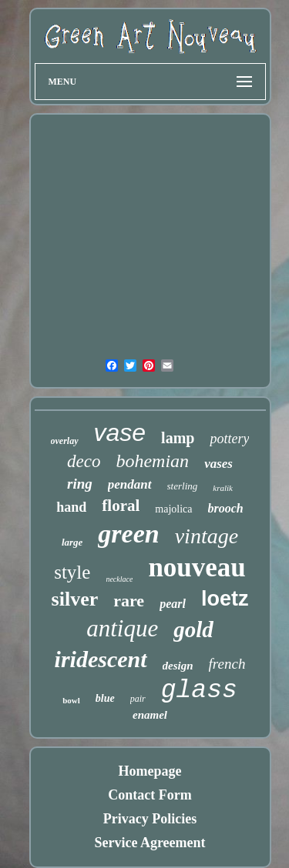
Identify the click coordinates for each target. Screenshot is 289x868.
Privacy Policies (150, 819)
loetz (225, 599)
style (72, 572)
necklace (119, 579)
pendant (130, 484)
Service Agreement (150, 843)
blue (105, 698)
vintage (207, 536)
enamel (150, 715)
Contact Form (150, 795)
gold (193, 629)
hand (71, 507)
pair (138, 699)
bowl (71, 700)
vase (120, 432)
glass (199, 691)
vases (218, 464)
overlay (65, 441)
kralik (223, 488)
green (128, 534)
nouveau (197, 568)
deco (84, 461)
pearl (173, 604)
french (227, 664)
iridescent (101, 659)
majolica (173, 509)
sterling (183, 486)
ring (80, 484)
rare (129, 601)
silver (75, 599)
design (178, 666)
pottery (229, 439)
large (72, 542)
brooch (226, 508)
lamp (178, 438)
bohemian (152, 461)
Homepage (150, 771)
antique (122, 628)
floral (121, 506)
